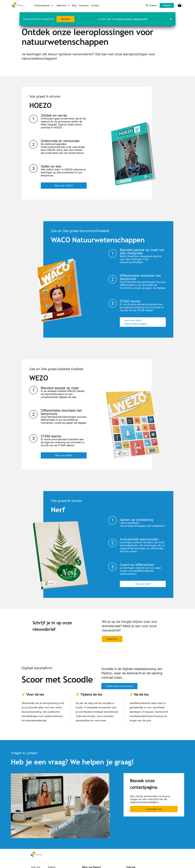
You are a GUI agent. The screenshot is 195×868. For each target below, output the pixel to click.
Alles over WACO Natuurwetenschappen (136, 322)
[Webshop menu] (63, 5)
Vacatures (84, 5)
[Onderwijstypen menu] (44, 5)
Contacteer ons (154, 809)
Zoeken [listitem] (151, 5)
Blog (74, 5)
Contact (95, 5)
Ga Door (65, 19)
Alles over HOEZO (64, 186)
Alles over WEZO (64, 455)
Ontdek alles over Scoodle (119, 686)
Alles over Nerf (143, 584)
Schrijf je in (112, 639)
